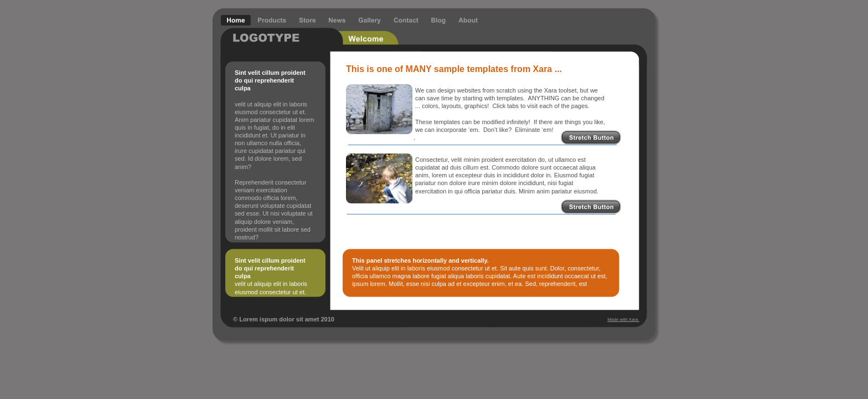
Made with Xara (623, 319)
